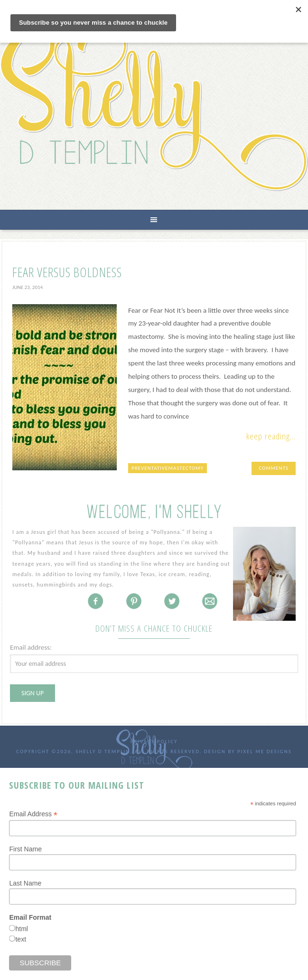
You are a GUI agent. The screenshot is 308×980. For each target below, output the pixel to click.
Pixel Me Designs (265, 751)
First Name (25, 849)
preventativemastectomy (168, 468)
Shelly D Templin (154, 108)
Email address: (31, 647)
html (21, 929)
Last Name (25, 883)
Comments (274, 468)
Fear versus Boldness (67, 272)
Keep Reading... (271, 436)
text (21, 939)
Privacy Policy (154, 742)
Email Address (33, 814)
